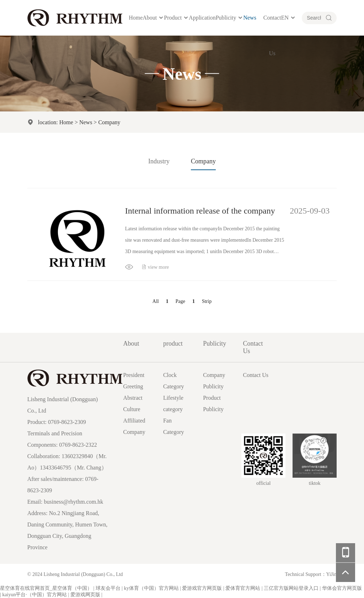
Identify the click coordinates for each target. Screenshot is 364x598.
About (150, 18)
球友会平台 (108, 588)
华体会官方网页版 (342, 588)
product (173, 18)
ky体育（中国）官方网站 (151, 588)
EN (285, 18)
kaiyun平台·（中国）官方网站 (34, 595)
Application (202, 18)
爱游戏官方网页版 (202, 588)
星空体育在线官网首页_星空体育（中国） (46, 588)
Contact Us (272, 35)
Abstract (133, 398)
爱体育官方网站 (243, 588)
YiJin (332, 574)
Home (136, 18)
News (250, 18)
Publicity (226, 18)
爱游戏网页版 (85, 595)
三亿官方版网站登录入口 (291, 588)
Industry (159, 161)
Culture (132, 409)
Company (109, 122)
